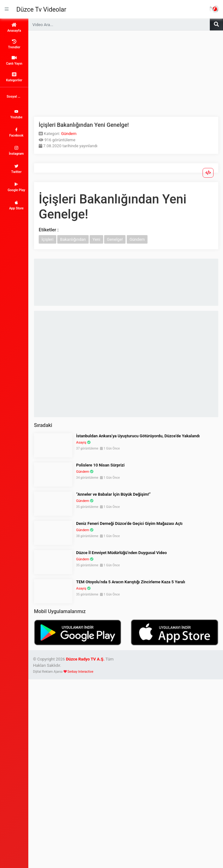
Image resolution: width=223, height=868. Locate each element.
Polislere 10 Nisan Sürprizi (100, 465)
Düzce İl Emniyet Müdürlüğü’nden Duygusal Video (121, 553)
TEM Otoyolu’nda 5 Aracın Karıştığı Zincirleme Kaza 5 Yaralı (131, 582)
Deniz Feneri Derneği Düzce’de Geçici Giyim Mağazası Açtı (129, 523)
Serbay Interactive (80, 672)
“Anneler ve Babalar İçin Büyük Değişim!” (113, 494)
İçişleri (47, 239)
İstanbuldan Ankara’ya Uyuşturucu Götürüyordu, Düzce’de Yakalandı (138, 436)
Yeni (96, 239)
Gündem (69, 134)
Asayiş (81, 442)
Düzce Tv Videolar (41, 9)
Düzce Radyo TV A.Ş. (85, 659)
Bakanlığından (73, 239)
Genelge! (115, 239)
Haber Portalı (214, 9)
